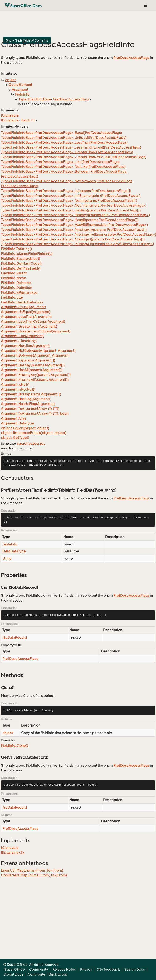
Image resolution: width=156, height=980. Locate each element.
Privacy (86, 969)
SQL (42, 444)
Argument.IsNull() (15, 384)
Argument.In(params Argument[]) (28, 360)
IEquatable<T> (13, 852)
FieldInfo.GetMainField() (21, 268)
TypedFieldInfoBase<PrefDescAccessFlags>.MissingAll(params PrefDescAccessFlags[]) (73, 239)
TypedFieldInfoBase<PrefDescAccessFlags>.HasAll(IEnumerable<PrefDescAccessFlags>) (74, 225)
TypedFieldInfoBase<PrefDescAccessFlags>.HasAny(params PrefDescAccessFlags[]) (71, 210)
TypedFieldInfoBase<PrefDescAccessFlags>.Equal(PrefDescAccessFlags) (61, 133)
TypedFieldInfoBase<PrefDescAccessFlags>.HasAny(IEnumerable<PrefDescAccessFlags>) (75, 215)
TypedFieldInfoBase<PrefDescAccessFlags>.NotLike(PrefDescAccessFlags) (63, 167)
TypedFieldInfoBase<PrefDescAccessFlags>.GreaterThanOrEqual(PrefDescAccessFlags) (74, 157)
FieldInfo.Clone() (14, 745)
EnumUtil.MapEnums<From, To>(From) (32, 870)
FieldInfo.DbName (16, 283)
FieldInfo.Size (12, 297)
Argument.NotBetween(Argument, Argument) (38, 350)
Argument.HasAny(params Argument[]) (33, 365)
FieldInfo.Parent (14, 273)
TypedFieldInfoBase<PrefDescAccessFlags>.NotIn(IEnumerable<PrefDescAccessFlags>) (74, 205)
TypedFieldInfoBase (35, 99)
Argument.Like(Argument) (22, 336)
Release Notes (64, 969)
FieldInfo (22, 94)
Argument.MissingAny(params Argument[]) (36, 375)
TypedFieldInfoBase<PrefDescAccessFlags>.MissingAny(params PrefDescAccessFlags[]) (74, 229)
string (7, 558)
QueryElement (20, 85)
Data (36, 444)
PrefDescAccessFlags (131, 58)
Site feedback (108, 969)
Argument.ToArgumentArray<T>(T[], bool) (35, 413)
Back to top (58, 974)
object (10, 80)
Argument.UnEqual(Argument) (26, 312)
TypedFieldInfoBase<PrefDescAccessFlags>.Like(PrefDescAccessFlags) (60, 162)
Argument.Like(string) (19, 341)
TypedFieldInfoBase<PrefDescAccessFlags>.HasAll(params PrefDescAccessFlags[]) (70, 220)
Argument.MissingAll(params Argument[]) (35, 379)
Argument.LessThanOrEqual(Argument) (33, 321)
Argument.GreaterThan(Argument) (29, 326)
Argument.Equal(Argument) (23, 307)
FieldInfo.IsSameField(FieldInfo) (27, 254)
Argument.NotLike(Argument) (25, 346)
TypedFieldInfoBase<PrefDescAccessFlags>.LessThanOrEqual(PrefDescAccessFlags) (71, 147)
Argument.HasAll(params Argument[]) (32, 370)
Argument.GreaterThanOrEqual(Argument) (36, 331)
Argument (20, 89)
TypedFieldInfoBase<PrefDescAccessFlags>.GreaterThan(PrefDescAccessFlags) (67, 152)
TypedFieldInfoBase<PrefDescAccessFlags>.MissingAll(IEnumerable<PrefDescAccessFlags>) (77, 244)
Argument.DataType (17, 423)
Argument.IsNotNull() (18, 389)
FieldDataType (14, 551)
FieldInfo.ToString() (16, 249)
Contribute (37, 974)
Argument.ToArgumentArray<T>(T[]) (30, 409)
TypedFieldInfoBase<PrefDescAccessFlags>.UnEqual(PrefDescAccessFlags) (64, 138)
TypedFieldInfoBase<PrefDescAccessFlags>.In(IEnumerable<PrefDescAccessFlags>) (71, 196)
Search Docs (135, 969)
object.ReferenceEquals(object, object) (34, 433)
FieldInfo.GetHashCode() (21, 263)
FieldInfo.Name (14, 278)
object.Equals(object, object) (25, 428)
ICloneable (10, 115)
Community (39, 969)
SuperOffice (24, 444)
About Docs (14, 974)
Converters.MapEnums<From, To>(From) (34, 875)
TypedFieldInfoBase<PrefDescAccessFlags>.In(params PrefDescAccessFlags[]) (66, 191)
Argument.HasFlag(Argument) (26, 399)
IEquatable (10, 120)
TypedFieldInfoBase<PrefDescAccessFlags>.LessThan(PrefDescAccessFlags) (64, 142)
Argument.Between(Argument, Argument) (35, 355)
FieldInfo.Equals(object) (21, 259)
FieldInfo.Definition (17, 288)
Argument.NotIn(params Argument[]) (31, 394)
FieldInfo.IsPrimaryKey (19, 292)
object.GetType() (15, 438)
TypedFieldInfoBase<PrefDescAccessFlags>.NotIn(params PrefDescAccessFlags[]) (69, 200)
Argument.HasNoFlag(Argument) (28, 404)
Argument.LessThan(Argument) (26, 317)
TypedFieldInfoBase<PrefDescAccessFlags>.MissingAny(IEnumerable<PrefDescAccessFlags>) (79, 234)
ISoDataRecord (15, 637)
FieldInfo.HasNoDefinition (22, 302)
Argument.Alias (14, 418)
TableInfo (10, 544)
